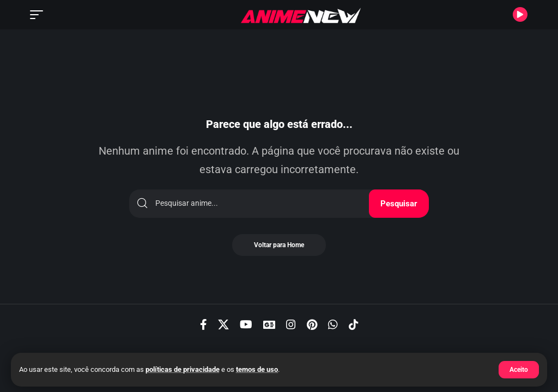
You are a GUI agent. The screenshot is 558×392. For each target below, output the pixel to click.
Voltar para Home (279, 245)
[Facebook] (204, 324)
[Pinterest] (312, 324)
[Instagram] (291, 324)
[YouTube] (246, 324)
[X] (223, 324)
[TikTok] (354, 324)
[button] (519, 370)
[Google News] (269, 324)
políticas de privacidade (183, 369)
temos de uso (257, 369)
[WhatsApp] (333, 324)
